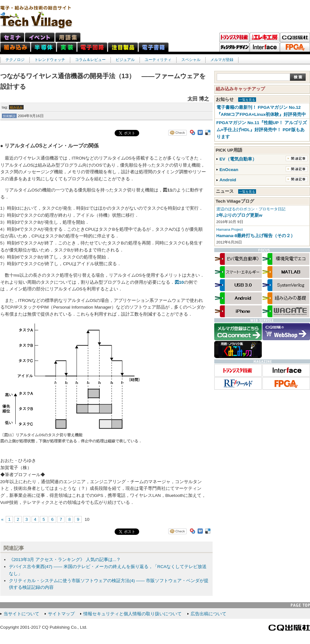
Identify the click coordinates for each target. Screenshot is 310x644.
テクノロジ (15, 60)
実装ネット (67, 47)
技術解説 (9, 116)
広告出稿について (208, 614)
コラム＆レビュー (90, 60)
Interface (265, 47)
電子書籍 (154, 47)
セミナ (12, 37)
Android (228, 180)
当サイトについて (21, 614)
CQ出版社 (289, 628)
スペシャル (191, 60)
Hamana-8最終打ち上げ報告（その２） (256, 236)
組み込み (16, 107)
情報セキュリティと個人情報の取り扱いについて (132, 614)
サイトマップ (61, 614)
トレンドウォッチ (50, 60)
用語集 (68, 37)
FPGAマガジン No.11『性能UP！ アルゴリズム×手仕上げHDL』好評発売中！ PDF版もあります (262, 130)
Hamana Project (230, 229)
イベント (40, 37)
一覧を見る (247, 100)
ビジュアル (125, 60)
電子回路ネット (92, 47)
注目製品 (123, 47)
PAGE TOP (300, 605)
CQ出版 (295, 37)
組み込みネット (15, 47)
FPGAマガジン (295, 47)
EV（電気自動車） (238, 159)
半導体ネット (44, 47)
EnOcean (229, 170)
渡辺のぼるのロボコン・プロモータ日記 (251, 209)
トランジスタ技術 (234, 37)
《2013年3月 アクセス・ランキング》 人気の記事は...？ (65, 560)
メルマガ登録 (222, 60)
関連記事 (297, 158)
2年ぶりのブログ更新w (239, 215)
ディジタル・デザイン (234, 47)
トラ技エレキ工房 (265, 37)
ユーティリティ (158, 60)
